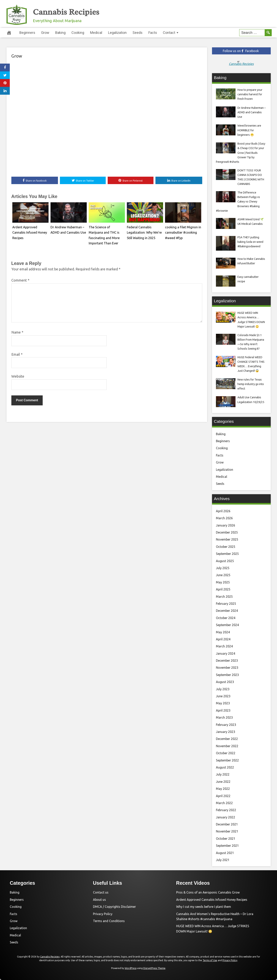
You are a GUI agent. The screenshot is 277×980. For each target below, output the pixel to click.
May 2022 (223, 789)
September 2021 (227, 846)
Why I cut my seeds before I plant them (204, 907)
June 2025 (223, 575)
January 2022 (226, 817)
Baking (60, 33)
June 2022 (223, 782)
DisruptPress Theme (154, 968)
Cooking (78, 33)
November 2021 (227, 831)
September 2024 (227, 625)
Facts (153, 33)
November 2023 (227, 668)
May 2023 (223, 703)
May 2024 (223, 632)
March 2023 (224, 717)
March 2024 (224, 646)
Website (18, 377)
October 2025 (226, 547)
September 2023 (227, 675)
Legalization (117, 33)
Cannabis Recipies (74, 11)
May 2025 (223, 582)
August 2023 (225, 682)
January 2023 (226, 732)
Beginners (27, 33)
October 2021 (226, 839)
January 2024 (226, 653)
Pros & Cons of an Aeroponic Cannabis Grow (208, 892)
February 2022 (226, 810)
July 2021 (223, 860)
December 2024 (227, 611)
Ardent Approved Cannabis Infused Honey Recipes (212, 900)
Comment (20, 281)
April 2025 (223, 589)
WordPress (131, 968)
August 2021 (225, 853)
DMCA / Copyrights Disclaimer (114, 907)
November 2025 (227, 539)
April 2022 (223, 796)
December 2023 (227, 661)
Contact (169, 33)
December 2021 (227, 824)
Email (17, 355)
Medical (96, 33)
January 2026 (226, 525)
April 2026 (223, 511)
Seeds (138, 33)
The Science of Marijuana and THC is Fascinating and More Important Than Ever (107, 232)
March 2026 (224, 518)
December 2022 (227, 739)
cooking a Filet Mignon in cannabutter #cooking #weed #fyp (182, 232)
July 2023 (223, 689)
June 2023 (223, 696)
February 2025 (226, 604)
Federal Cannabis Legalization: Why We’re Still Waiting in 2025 (143, 232)
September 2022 (227, 760)
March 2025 (224, 597)
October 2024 (226, 618)
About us (99, 900)
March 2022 (224, 803)
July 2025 (223, 568)
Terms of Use (210, 960)
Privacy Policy (103, 914)
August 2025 (225, 561)
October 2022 (226, 753)
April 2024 (223, 639)
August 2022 (225, 767)
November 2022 (227, 746)
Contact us (101, 892)
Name (17, 333)
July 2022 (223, 774)
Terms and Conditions (109, 921)
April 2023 (223, 710)
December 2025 (227, 532)
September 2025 (227, 554)
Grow (45, 33)
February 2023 (226, 725)
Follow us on (241, 51)
